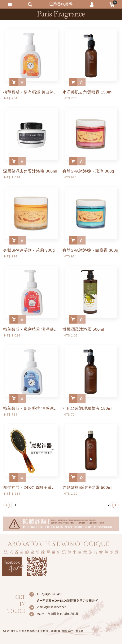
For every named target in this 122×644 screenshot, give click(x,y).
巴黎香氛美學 (61, 15)
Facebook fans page (13, 566)
